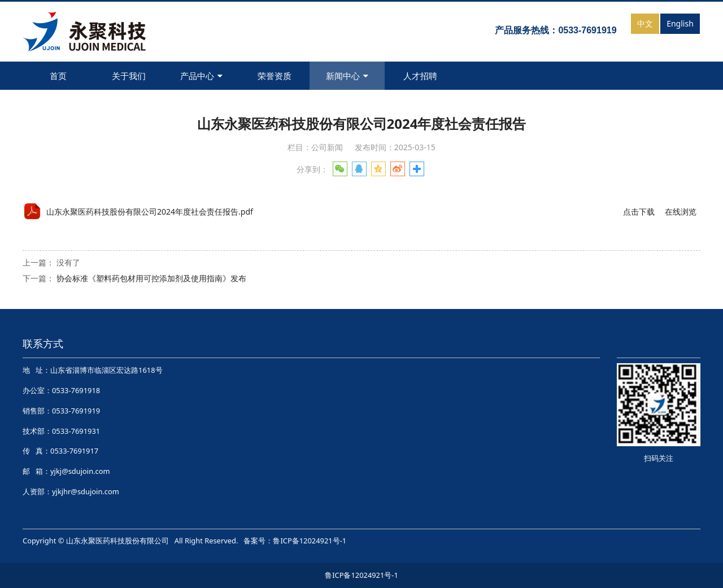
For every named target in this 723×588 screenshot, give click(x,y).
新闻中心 (347, 76)
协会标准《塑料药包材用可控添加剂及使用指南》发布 (151, 278)
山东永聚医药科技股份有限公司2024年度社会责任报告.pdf (150, 212)
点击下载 (639, 212)
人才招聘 (420, 76)
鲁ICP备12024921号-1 (310, 541)
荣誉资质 (275, 76)
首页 (58, 76)
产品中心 (201, 76)
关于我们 (129, 76)
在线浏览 (681, 212)
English (680, 23)
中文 (645, 23)
